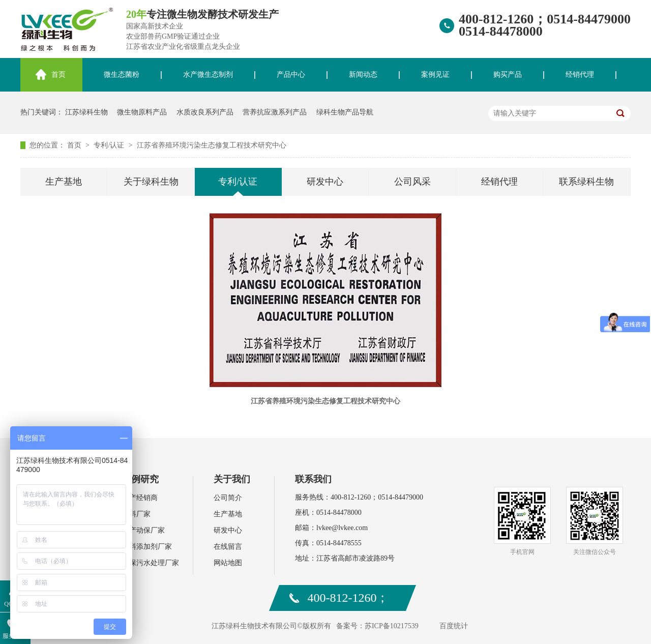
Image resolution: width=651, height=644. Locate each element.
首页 (58, 75)
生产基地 (64, 182)
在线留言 (228, 547)
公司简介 (228, 498)
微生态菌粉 (122, 75)
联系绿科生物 (586, 182)
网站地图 (228, 563)
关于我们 (232, 479)
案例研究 (140, 479)
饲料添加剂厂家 (147, 547)
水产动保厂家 (143, 530)
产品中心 (291, 75)
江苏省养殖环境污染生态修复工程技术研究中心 (212, 145)
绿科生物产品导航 (345, 112)
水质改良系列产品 (205, 112)
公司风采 (412, 182)
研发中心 (325, 182)
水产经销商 (140, 498)
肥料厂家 (136, 514)
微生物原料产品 (142, 112)
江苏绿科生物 (86, 112)
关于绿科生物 (151, 182)
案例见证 (435, 75)
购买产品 (508, 75)
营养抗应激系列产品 (275, 112)
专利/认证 (110, 145)
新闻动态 (363, 75)
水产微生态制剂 (208, 75)
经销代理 (580, 75)
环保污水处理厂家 (151, 563)
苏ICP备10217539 (392, 626)
